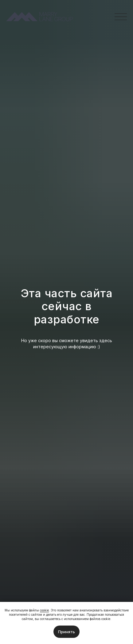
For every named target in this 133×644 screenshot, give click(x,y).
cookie (44, 610)
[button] (121, 17)
